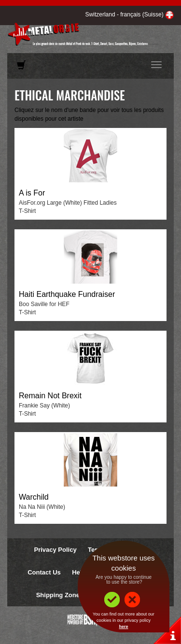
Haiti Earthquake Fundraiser (67, 294)
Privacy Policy (55, 550)
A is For (32, 193)
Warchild (34, 497)
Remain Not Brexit (50, 396)
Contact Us (44, 572)
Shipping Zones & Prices (73, 595)
